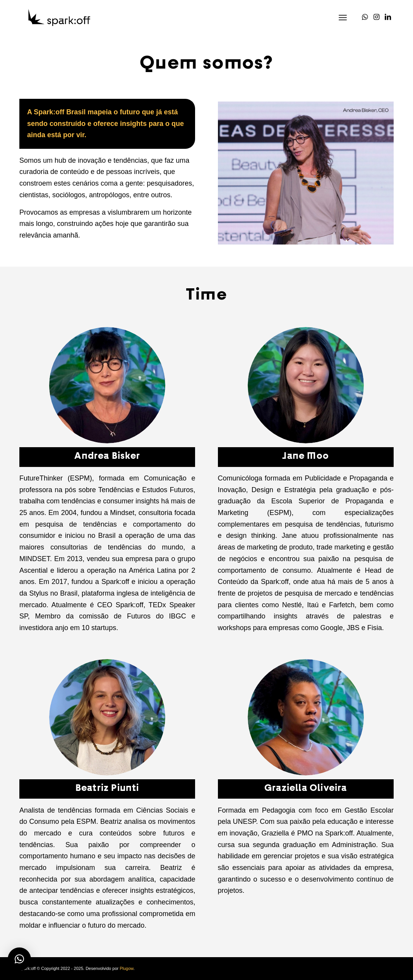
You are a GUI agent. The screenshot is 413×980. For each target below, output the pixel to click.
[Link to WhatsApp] (365, 17)
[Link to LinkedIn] (388, 17)
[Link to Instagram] (376, 17)
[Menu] (343, 17)
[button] (19, 959)
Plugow (126, 968)
